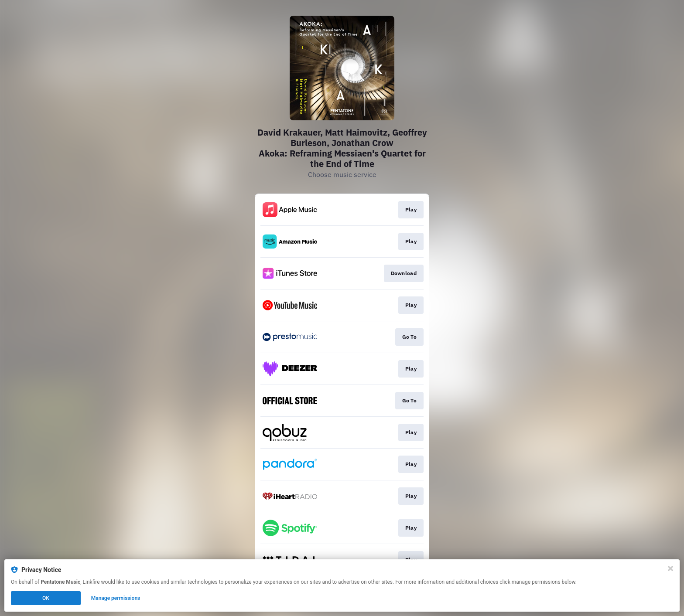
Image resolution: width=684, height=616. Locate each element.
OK (46, 598)
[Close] (670, 568)
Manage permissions (116, 598)
